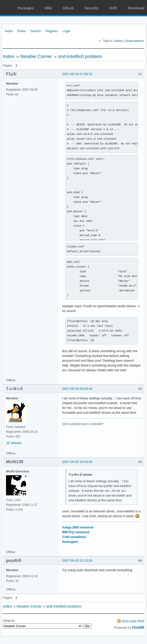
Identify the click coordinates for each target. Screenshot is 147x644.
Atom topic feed (133, 621)
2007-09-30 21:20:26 (77, 560)
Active (118, 41)
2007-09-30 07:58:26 (77, 74)
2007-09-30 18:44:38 (77, 462)
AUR (113, 8)
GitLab (68, 8)
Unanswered (134, 41)
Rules (22, 31)
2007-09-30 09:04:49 (77, 389)
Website (16, 443)
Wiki (48, 8)
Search (36, 31)
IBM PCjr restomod (76, 532)
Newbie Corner (36, 56)
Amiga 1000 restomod (78, 527)
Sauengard (70, 542)
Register (52, 31)
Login (67, 31)
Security (92, 8)
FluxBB (138, 627)
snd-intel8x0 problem (80, 56)
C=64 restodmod (74, 537)
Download (136, 8)
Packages (26, 8)
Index (9, 31)
